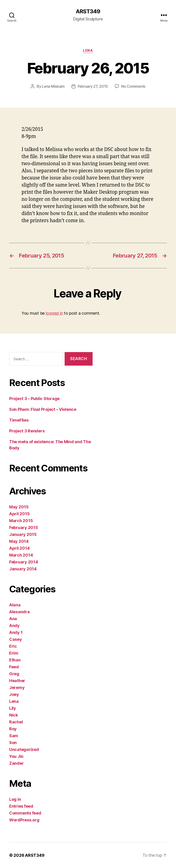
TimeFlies (19, 420)
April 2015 (19, 514)
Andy (14, 625)
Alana (15, 605)
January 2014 (23, 569)
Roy (13, 729)
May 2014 (19, 541)
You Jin (16, 756)
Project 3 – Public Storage (34, 398)
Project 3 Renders (27, 431)
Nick (14, 715)
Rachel (16, 722)
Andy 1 (16, 632)
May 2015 (19, 507)
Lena (88, 50)
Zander (16, 763)
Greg (14, 673)
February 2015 (24, 527)
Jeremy (17, 687)
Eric (13, 646)
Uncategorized (24, 749)
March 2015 (21, 520)
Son (13, 742)
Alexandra (19, 612)
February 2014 (24, 562)
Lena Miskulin (53, 86)
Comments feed (25, 813)
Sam (14, 735)
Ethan (15, 660)
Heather (17, 680)
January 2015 (23, 534)
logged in (54, 313)
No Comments (133, 86)
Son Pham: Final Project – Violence (43, 409)
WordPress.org (24, 820)
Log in (15, 799)
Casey (16, 639)
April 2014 (19, 548)
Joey (14, 694)
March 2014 (21, 555)
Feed (14, 667)
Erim (14, 653)
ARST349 (88, 11)
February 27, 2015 (93, 86)
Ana (13, 618)
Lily (13, 708)
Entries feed (21, 806)
